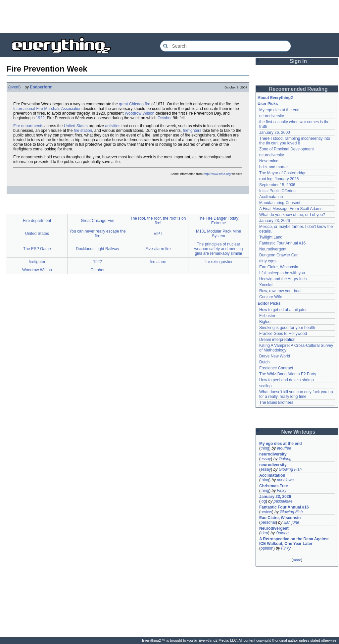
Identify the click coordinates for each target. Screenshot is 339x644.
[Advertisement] (169, 17)
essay (266, 459)
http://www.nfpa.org (217, 174)
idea (264, 533)
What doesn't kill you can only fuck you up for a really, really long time (296, 394)
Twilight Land (271, 237)
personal (268, 522)
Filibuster (267, 316)
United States (76, 126)
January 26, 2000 (275, 133)
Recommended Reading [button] (298, 89)
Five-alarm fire (158, 249)
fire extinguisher (219, 262)
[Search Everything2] (225, 46)
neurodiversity (272, 116)
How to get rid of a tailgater (283, 310)
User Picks (268, 104)
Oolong (285, 459)
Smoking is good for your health (287, 328)
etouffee (284, 448)
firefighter (37, 262)
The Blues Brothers (276, 402)
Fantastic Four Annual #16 (282, 243)
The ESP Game (37, 249)
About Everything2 (275, 98)
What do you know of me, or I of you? (292, 215)
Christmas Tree (274, 486)
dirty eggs (268, 261)
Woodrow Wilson (140, 113)
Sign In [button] (298, 61)
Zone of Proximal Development (287, 149)
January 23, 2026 (275, 221)
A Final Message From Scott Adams (291, 209)
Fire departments (28, 126)
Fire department (37, 221)
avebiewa (285, 480)
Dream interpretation (277, 340)
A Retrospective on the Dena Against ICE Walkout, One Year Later (294, 541)
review (266, 512)
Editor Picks (269, 303)
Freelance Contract (276, 368)
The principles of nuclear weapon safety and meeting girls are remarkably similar (219, 249)
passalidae (283, 501)
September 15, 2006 (277, 185)
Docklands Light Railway (97, 249)
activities (113, 126)
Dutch (264, 362)
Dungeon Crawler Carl (279, 255)
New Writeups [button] (298, 432)
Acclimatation (271, 197)
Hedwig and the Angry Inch (283, 279)
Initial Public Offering (277, 191)
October (165, 118)
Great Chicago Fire (97, 221)
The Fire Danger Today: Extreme (218, 221)
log (263, 501)
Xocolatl (266, 285)
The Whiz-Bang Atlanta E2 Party (288, 374)
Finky (282, 491)
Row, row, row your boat (280, 291)
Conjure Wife (271, 297)
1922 (40, 118)
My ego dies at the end (279, 110)
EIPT (158, 234)
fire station (83, 131)
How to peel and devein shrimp (287, 380)
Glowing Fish (290, 469)
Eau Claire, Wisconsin (279, 267)
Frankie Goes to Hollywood (283, 334)
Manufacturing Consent (280, 203)
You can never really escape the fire (97, 234)
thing (265, 448)
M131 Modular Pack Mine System (218, 234)
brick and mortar (274, 167)
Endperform (41, 87)
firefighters (192, 131)
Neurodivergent (273, 249)
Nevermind (269, 161)
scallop (265, 386)
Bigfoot (265, 322)
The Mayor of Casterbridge (283, 173)
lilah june (291, 522)
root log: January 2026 (279, 179)
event (14, 87)
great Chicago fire (135, 104)
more (297, 560)
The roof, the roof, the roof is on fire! (158, 221)
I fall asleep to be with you (282, 273)
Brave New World (275, 356)
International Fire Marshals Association (47, 109)
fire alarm (158, 262)
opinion (267, 548)
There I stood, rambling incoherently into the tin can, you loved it (295, 141)
